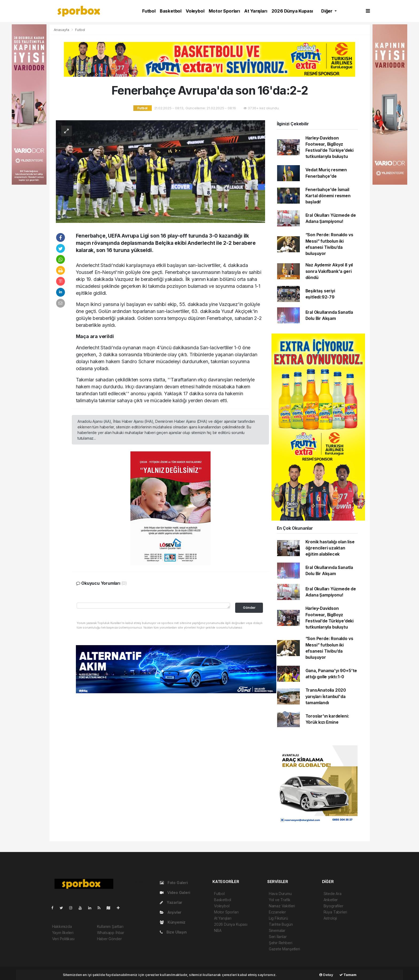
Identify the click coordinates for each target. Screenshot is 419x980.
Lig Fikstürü (278, 918)
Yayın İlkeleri (63, 933)
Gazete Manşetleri (284, 949)
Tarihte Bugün (281, 924)
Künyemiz (173, 922)
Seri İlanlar (278, 937)
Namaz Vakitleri (282, 906)
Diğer (327, 11)
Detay (326, 975)
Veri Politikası (63, 939)
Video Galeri (175, 892)
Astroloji (330, 918)
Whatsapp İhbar (111, 933)
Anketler (331, 900)
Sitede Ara (333, 894)
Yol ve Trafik (280, 900)
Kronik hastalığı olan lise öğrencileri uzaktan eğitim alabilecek (330, 548)
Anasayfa (62, 30)
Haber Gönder (109, 939)
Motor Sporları (224, 11)
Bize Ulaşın (173, 932)
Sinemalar (277, 930)
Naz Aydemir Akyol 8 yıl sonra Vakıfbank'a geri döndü (329, 271)
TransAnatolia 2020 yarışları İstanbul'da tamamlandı (326, 696)
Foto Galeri (174, 883)
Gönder (249, 608)
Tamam (348, 975)
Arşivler (171, 912)
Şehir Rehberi (281, 943)
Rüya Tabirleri (335, 912)
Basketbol (171, 11)
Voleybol (195, 11)
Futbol (149, 11)
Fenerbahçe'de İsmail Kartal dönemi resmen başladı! (328, 196)
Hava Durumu (280, 894)
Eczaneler (277, 912)
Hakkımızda (62, 926)
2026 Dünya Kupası (292, 11)
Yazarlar (171, 902)
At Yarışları (256, 11)
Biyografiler (333, 906)
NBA (218, 930)
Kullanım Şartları (110, 926)
